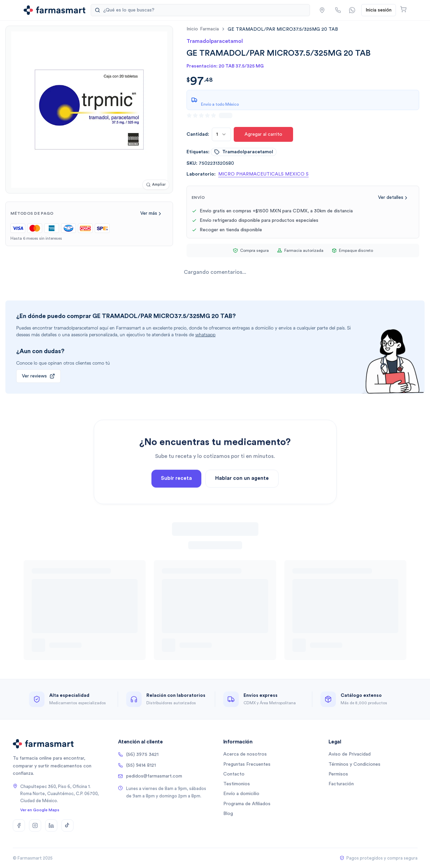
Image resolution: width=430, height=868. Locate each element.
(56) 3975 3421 (138, 755)
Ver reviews (38, 376)
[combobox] (221, 134)
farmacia (209, 29)
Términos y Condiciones (354, 764)
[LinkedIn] (51, 825)
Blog (228, 814)
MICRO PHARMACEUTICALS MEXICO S (263, 174)
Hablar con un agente (242, 493)
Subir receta (176, 493)
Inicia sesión (379, 10)
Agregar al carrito (263, 134)
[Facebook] (19, 825)
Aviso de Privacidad (350, 754)
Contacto (234, 774)
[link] (283, 29)
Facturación (341, 784)
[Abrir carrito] (403, 9)
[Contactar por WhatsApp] (352, 10)
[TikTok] (67, 825)
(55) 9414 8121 (137, 765)
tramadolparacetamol (244, 152)
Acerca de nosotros (245, 754)
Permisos (338, 774)
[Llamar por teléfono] (338, 10)
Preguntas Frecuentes (247, 764)
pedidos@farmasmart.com (150, 776)
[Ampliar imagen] (156, 185)
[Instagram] (35, 825)
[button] (322, 10)
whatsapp (205, 335)
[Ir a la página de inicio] (54, 10)
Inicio (192, 29)
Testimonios (237, 784)
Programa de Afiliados (247, 804)
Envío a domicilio (241, 794)
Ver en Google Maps (40, 810)
